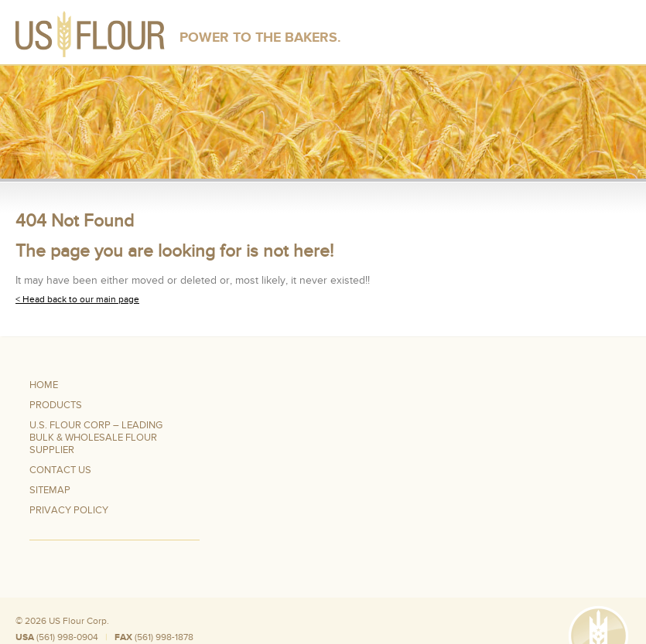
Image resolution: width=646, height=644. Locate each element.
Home (44, 385)
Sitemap (50, 490)
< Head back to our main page (77, 299)
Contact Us (60, 470)
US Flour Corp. (79, 621)
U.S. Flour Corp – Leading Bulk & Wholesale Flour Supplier (96, 438)
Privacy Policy (69, 510)
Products (56, 405)
